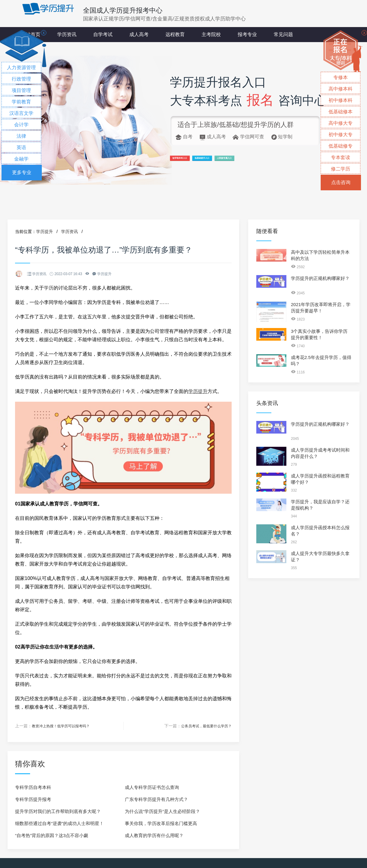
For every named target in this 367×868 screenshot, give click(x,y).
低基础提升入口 (244, 161)
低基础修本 (341, 112)
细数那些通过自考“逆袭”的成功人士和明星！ (59, 823)
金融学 (21, 159)
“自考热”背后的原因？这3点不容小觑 (52, 835)
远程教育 (175, 34)
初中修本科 (341, 100)
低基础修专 (341, 146)
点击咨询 (341, 182)
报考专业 (247, 34)
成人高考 (139, 34)
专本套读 (341, 157)
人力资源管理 (21, 67)
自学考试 (103, 34)
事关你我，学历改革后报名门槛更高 (161, 823)
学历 (49, 288)
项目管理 (21, 90)
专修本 (341, 77)
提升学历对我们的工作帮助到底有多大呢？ (58, 811)
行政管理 (21, 79)
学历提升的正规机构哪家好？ (320, 278)
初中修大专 (341, 135)
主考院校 (211, 34)
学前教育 (21, 102)
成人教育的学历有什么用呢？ (154, 835)
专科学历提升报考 (33, 799)
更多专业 (22, 172)
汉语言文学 (21, 113)
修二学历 (341, 169)
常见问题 (283, 34)
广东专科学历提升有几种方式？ (156, 799)
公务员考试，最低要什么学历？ (202, 726)
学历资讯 (67, 34)
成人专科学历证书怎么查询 (152, 787)
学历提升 (45, 232)
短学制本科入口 (193, 161)
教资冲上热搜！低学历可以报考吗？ (66, 726)
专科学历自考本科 (33, 787)
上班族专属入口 (295, 161)
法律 (21, 136)
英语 (21, 147)
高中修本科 (341, 89)
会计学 (21, 125)
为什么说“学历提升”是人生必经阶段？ (162, 811)
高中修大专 (341, 123)
